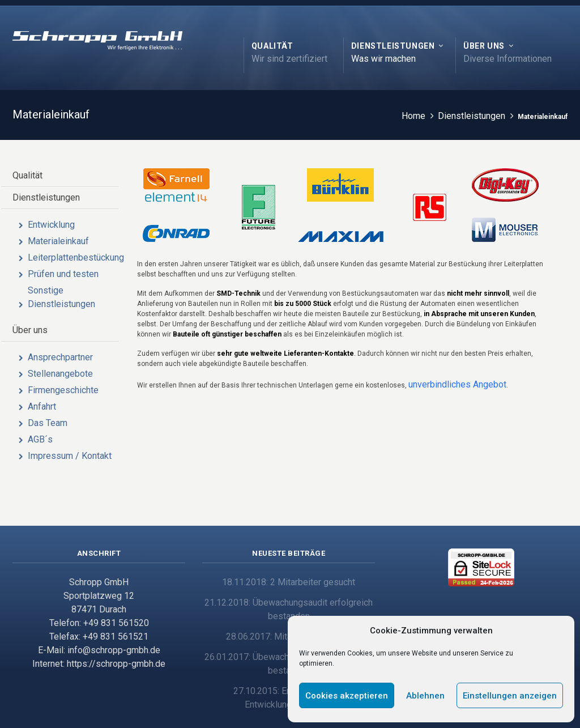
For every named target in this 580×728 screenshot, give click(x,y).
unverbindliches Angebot (457, 384)
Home (414, 116)
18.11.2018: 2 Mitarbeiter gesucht (289, 582)
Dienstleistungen (472, 116)
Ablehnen (425, 696)
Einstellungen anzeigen (510, 696)
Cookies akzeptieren (347, 696)
